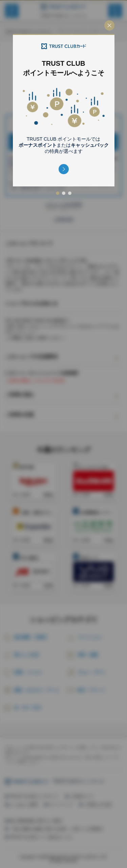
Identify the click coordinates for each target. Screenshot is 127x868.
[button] (64, 169)
